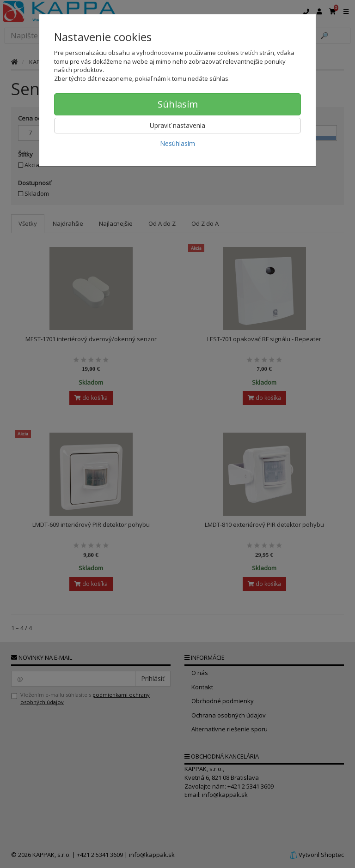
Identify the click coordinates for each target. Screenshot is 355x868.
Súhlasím (178, 104)
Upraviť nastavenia (177, 125)
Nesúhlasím (177, 143)
